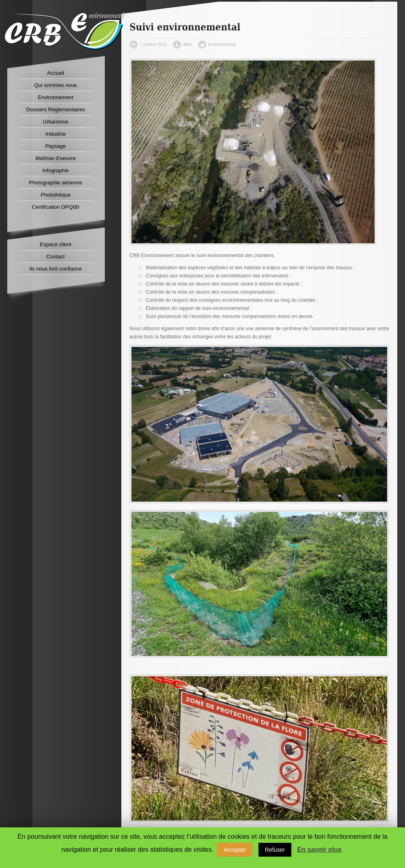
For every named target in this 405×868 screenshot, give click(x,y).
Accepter (235, 850)
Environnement (55, 97)
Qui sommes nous (56, 85)
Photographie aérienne (56, 183)
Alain (187, 44)
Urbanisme (56, 122)
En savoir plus (319, 850)
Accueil (56, 73)
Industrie (56, 134)
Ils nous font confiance (55, 269)
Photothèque (56, 195)
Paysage (56, 146)
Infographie (55, 170)
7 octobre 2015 (153, 44)
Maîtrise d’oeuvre (56, 158)
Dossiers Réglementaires (55, 109)
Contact (56, 257)
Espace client (55, 244)
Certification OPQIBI (55, 207)
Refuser (275, 850)
